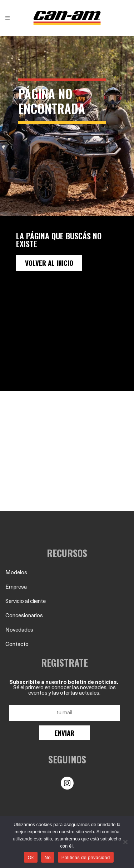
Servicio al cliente (26, 602)
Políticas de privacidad (86, 857)
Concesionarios (24, 616)
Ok (31, 857)
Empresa (16, 587)
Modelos (16, 573)
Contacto (17, 645)
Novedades (19, 630)
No (48, 857)
